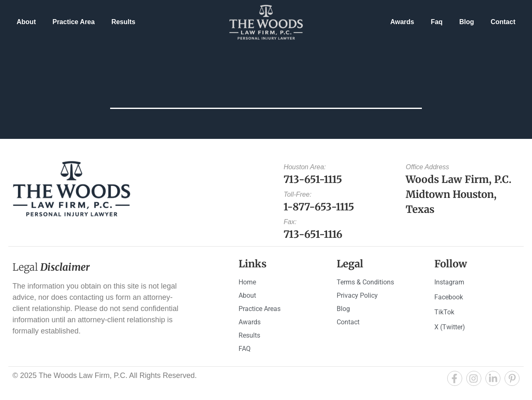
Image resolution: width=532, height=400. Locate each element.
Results (123, 22)
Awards (402, 22)
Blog (467, 22)
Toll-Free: (297, 194)
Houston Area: (305, 167)
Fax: (290, 222)
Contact (503, 22)
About (26, 22)
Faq (436, 22)
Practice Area (74, 22)
